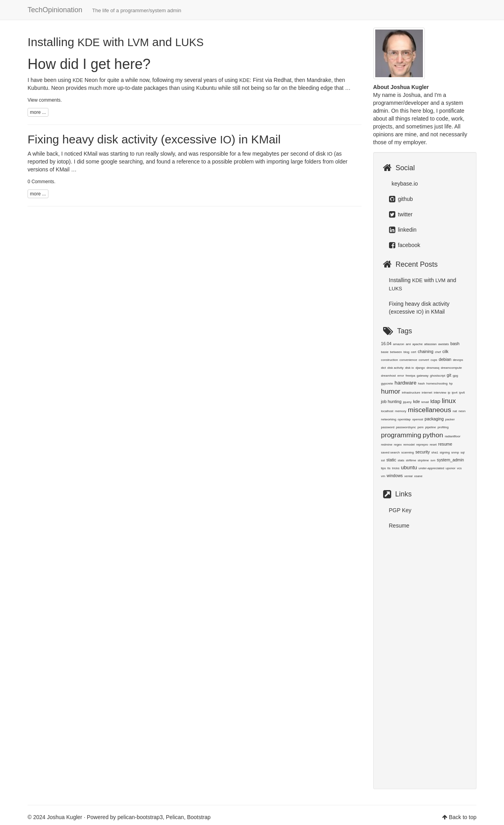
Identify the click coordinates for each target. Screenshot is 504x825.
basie (385, 352)
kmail (425, 402)
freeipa (410, 376)
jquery (408, 402)
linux (449, 401)
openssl (418, 419)
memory (401, 411)
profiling (443, 427)
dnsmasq (433, 368)
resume (445, 444)
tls (389, 468)
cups (434, 360)
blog (407, 352)
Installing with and (116, 42)
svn (433, 460)
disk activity (396, 368)
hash (422, 384)
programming (401, 435)
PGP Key (400, 510)
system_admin (451, 460)
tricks (396, 468)
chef (438, 352)
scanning (408, 452)
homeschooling (437, 384)
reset (433, 445)
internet (427, 393)
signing (445, 452)
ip (449, 393)
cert (414, 352)
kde (416, 401)
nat (455, 411)
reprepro (422, 445)
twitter (401, 214)
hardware (406, 383)
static (391, 460)
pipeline (431, 427)
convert (424, 360)
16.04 (386, 344)
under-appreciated (431, 468)
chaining (426, 351)
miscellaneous (430, 410)
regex (398, 445)
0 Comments (41, 182)
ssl (383, 460)
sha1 (435, 452)
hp (451, 384)
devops (458, 360)
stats (401, 460)
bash (455, 344)
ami (408, 344)
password (388, 427)
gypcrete (387, 384)
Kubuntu (206, 88)
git (449, 375)
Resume (399, 526)
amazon (398, 344)
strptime (423, 460)
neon (462, 411)
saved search (391, 452)
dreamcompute (451, 368)
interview (440, 393)
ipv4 (455, 393)
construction (390, 360)
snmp (455, 452)
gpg (455, 376)
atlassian (430, 344)
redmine (387, 445)
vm (383, 476)
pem (421, 427)
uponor (451, 468)
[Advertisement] (425, 655)
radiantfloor (452, 436)
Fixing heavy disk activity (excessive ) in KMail (154, 139)
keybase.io (404, 184)
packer (450, 419)
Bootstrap (199, 817)
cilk (446, 351)
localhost (387, 411)
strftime (411, 460)
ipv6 (462, 393)
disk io (410, 368)
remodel (409, 445)
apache (417, 344)
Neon (85, 80)
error (401, 376)
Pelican (175, 817)
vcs (460, 468)
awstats (444, 344)
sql (462, 452)
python (433, 435)
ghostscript (438, 376)
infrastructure (411, 393)
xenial (409, 476)
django (420, 368)
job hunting (391, 401)
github (401, 199)
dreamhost (389, 376)
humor (391, 391)
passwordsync (406, 427)
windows (395, 476)
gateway (422, 376)
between (396, 352)
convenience (409, 360)
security (423, 452)
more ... (38, 112)
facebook (405, 245)
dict (384, 368)
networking (389, 419)
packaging (434, 419)
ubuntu (409, 467)
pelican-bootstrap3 (140, 817)
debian (445, 359)
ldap (435, 401)
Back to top (463, 817)
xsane (418, 476)
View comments (44, 100)
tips (384, 468)
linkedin (403, 230)
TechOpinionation (104, 10)
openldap (404, 419)
